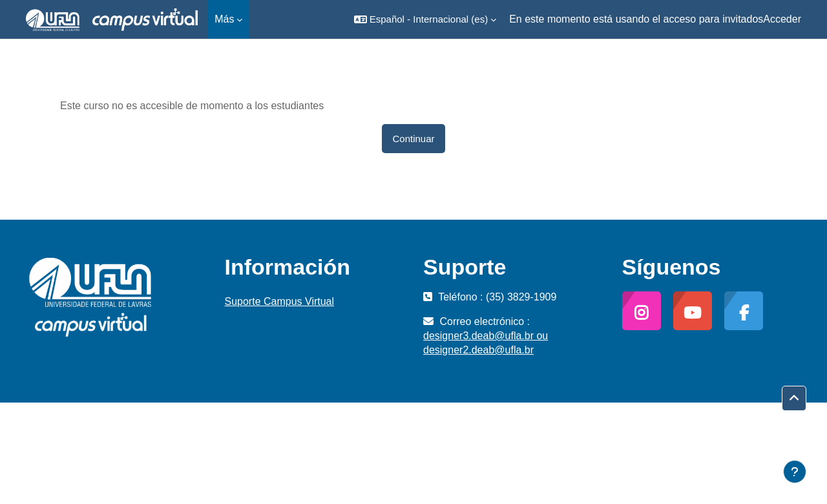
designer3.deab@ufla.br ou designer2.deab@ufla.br (486, 343)
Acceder (782, 19)
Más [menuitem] (224, 19)
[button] (425, 19)
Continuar (413, 139)
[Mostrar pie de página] (795, 472)
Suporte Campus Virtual (280, 301)
